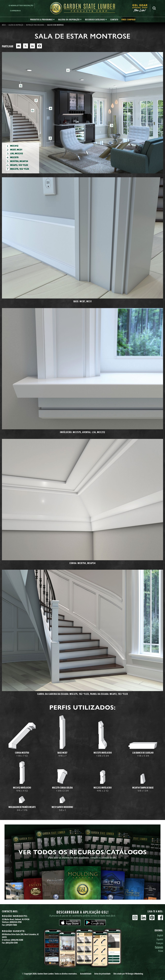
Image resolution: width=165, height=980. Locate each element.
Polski (161, 951)
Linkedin (143, 918)
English (160, 935)
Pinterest (152, 918)
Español (160, 939)
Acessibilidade (86, 974)
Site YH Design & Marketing (128, 974)
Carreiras (15, 11)
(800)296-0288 (17, 940)
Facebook (160, 918)
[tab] (42, 20)
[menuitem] (141, 8)
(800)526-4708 (16, 922)
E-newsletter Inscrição (21, 5)
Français (160, 943)
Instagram (135, 918)
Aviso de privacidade (102, 974)
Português (159, 947)
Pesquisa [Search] (154, 8)
